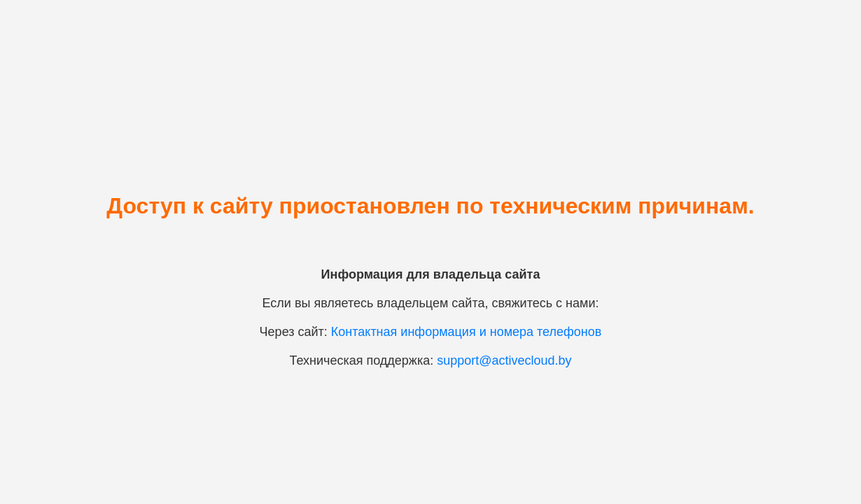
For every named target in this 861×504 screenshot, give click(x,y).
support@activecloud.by (504, 360)
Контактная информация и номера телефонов (467, 332)
